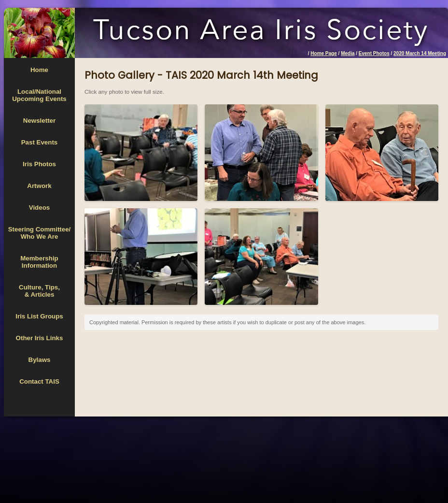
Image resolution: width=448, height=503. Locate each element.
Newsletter (39, 121)
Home (39, 70)
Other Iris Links (40, 338)
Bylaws (40, 360)
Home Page (323, 53)
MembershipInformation (39, 262)
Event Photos (374, 53)
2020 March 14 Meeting (420, 53)
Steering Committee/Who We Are (40, 233)
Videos (39, 208)
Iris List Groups (39, 316)
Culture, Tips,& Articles (39, 291)
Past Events (40, 142)
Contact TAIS (39, 381)
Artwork (39, 186)
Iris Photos (39, 164)
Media (348, 53)
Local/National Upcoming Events (39, 95)
